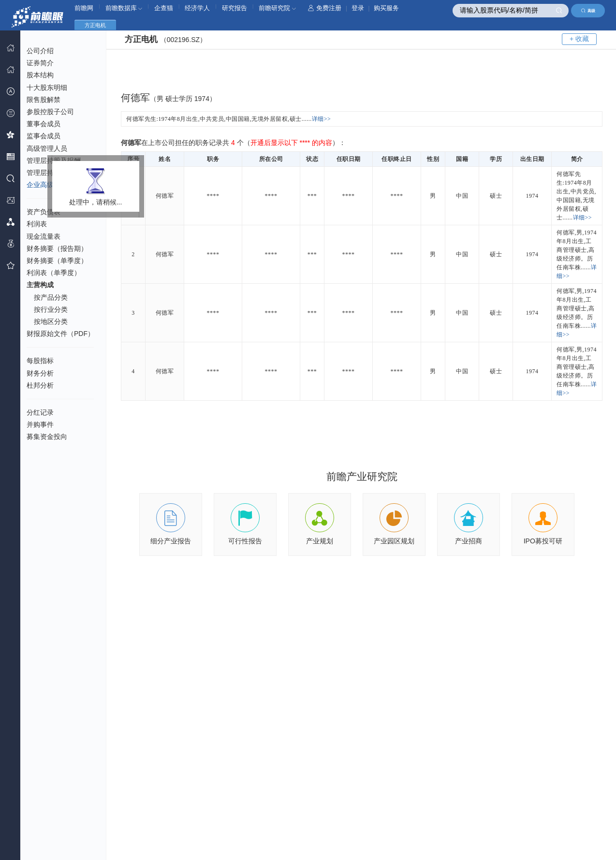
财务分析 (40, 373)
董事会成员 (44, 124)
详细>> (322, 119)
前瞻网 (84, 8)
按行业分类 (51, 309)
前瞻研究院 (277, 8)
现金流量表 (44, 236)
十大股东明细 (47, 87)
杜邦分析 (40, 385)
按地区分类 (51, 321)
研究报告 (235, 8)
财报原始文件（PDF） (60, 334)
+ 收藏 (579, 39)
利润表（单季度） (54, 273)
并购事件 (40, 424)
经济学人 (197, 8)
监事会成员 (44, 136)
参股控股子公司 (50, 112)
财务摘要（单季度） (57, 261)
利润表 (37, 224)
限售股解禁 (44, 100)
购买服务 (386, 8)
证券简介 (40, 63)
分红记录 (40, 412)
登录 (358, 8)
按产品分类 (51, 297)
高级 (588, 11)
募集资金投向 (47, 437)
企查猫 (164, 8)
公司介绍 (40, 51)
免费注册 (325, 8)
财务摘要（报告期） (57, 248)
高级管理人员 (47, 148)
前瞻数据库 (124, 8)
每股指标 (40, 361)
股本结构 (40, 75)
